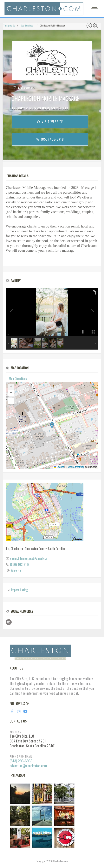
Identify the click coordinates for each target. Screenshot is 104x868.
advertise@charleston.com (28, 766)
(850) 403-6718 (50, 139)
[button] (52, 425)
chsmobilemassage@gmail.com (29, 558)
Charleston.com (60, 861)
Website (16, 571)
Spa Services (27, 25)
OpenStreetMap (76, 467)
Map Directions (18, 379)
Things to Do (9, 25)
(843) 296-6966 (21, 761)
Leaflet (59, 467)
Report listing (17, 590)
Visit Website (50, 122)
